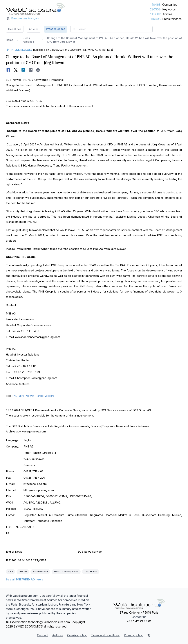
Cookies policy (77, 635)
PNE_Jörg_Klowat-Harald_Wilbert (33, 396)
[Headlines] (35, 9)
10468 (156, 5)
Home (10, 40)
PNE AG (23, 572)
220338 (155, 9)
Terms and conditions (105, 635)
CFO (10, 572)
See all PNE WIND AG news (25, 579)
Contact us (139, 617)
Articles (167, 14)
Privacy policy (133, 635)
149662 (155, 14)
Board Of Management (66, 572)
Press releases (172, 19)
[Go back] (19, 50)
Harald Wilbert (40, 572)
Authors (57, 635)
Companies (170, 5)
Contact (42, 635)
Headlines (15, 29)
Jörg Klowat (91, 572)
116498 (156, 19)
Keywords (169, 9)
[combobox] (111, 29)
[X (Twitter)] (149, 636)
